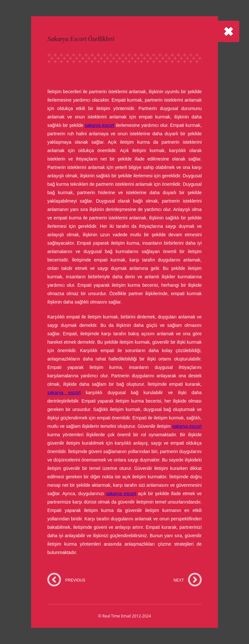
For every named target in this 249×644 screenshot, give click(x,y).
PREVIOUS (75, 580)
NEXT (179, 580)
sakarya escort (99, 125)
